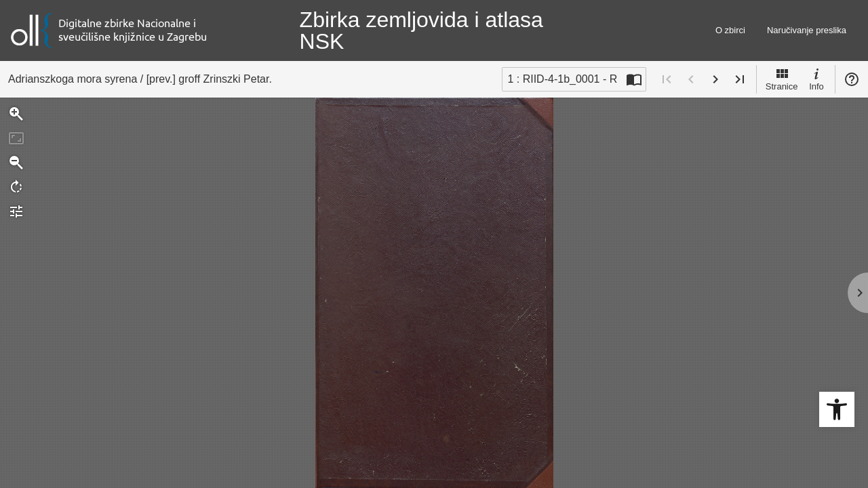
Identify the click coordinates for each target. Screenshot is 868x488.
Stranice (782, 79)
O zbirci (730, 30)
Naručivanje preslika (807, 30)
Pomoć (852, 79)
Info (816, 79)
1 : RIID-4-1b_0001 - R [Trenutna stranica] (562, 79)
